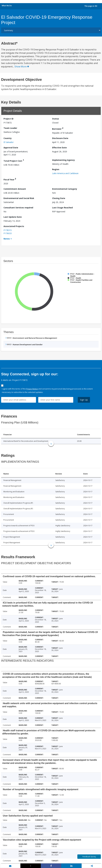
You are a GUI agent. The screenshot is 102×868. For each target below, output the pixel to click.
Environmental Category (65, 189)
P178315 (8, 230)
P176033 (8, 233)
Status (56, 119)
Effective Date (59, 148)
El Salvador (9, 142)
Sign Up (84, 400)
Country (8, 138)
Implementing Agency (63, 160)
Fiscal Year (10, 179)
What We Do (7, 6)
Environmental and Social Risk (19, 198)
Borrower (58, 128)
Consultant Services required (18, 208)
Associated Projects (14, 226)
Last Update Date (13, 217)
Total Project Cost (14, 160)
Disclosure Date (60, 138)
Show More (22, 67)
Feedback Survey (89, 857)
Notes (7, 239)
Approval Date (11, 148)
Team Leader (10, 128)
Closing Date (59, 198)
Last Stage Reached (62, 208)
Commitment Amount (15, 189)
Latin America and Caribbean (65, 173)
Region (56, 169)
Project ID (8, 119)
